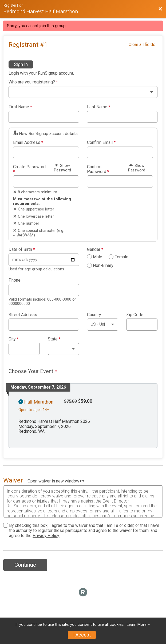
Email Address (28, 143)
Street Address (23, 315)
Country (94, 315)
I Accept (82, 635)
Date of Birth (22, 250)
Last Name (99, 107)
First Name (20, 107)
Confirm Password (98, 169)
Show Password (62, 168)
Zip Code (135, 315)
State (54, 339)
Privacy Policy (46, 536)
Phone (15, 280)
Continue (25, 565)
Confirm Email (101, 143)
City (14, 339)
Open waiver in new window (56, 481)
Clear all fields (142, 45)
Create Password (29, 169)
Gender (95, 250)
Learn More (137, 625)
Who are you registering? (33, 82)
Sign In (21, 64)
